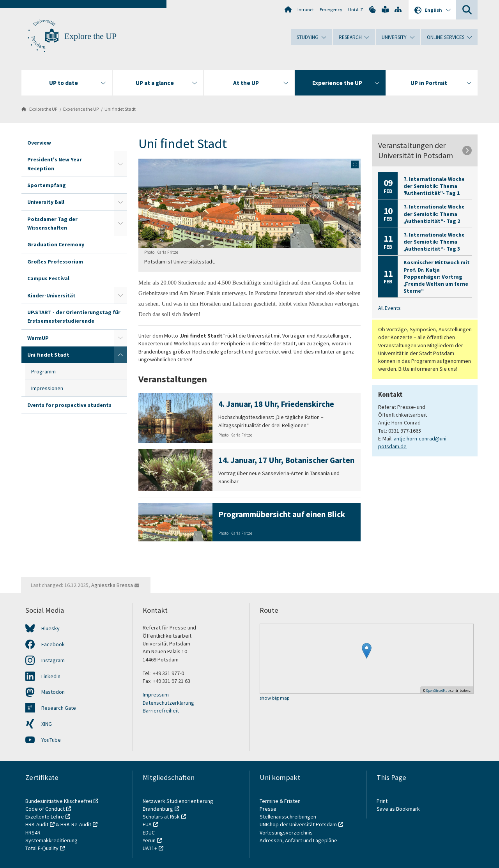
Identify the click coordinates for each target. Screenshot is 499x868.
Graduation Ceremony (56, 244)
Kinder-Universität (51, 295)
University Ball (46, 202)
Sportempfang (47, 185)
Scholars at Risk (161, 817)
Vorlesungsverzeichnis (287, 833)
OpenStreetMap (438, 690)
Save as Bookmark (398, 809)
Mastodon (53, 692)
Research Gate (59, 708)
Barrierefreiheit (161, 711)
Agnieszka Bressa (112, 585)
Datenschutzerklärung (168, 703)
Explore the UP (90, 36)
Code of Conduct (45, 809)
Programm (43, 371)
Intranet (306, 10)
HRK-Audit (37, 824)
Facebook (53, 644)
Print (382, 801)
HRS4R (33, 833)
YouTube (51, 740)
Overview (39, 143)
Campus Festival (48, 278)
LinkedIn (51, 676)
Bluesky (50, 628)
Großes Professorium (55, 262)
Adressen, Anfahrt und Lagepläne (298, 840)
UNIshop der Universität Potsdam (298, 824)
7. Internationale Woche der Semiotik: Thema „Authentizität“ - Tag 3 (434, 242)
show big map (275, 698)
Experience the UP (81, 109)
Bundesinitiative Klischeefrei (59, 801)
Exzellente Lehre (45, 817)
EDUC (149, 833)
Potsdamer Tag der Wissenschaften (52, 223)
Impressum (156, 695)
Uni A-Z (356, 10)
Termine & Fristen (281, 801)
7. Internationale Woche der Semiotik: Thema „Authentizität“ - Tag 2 (434, 214)
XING (47, 724)
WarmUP (38, 338)
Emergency (331, 10)
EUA (147, 824)
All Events (389, 308)
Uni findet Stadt (120, 109)
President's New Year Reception (55, 164)
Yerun (149, 840)
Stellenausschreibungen (288, 817)
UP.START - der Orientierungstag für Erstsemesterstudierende (74, 316)
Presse (269, 809)
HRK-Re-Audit (76, 824)
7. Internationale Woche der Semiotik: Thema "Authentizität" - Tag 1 (434, 186)
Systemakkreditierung (51, 840)
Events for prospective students (69, 405)
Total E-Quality (42, 848)
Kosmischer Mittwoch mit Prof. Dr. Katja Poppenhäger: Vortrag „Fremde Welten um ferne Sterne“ (437, 277)
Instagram (53, 660)
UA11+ (150, 848)
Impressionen (47, 388)
